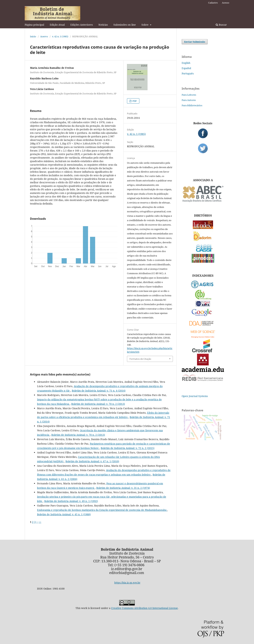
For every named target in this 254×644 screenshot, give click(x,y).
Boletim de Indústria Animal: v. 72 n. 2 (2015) (128, 448)
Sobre (145, 25)
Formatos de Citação (140, 359)
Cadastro (213, 3)
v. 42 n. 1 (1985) (60, 36)
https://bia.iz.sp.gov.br (127, 583)
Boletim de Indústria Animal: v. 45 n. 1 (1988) (64, 514)
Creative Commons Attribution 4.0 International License (144, 608)
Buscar (221, 25)
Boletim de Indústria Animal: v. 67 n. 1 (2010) (92, 461)
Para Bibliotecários (192, 105)
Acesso (226, 3)
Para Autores (189, 100)
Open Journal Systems (195, 396)
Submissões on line (125, 25)
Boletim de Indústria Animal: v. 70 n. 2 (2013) (98, 404)
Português (188, 73)
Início (33, 36)
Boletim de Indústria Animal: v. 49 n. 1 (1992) (71, 501)
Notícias (103, 25)
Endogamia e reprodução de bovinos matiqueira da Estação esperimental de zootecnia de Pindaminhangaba (102, 510)
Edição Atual (57, 25)
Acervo (44, 36)
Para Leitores (189, 95)
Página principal (34, 25)
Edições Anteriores (82, 25)
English (186, 63)
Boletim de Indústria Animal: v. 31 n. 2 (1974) (123, 488)
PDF (134, 101)
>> (40, 522)
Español (186, 68)
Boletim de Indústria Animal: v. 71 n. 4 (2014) (99, 391)
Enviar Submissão (195, 42)
